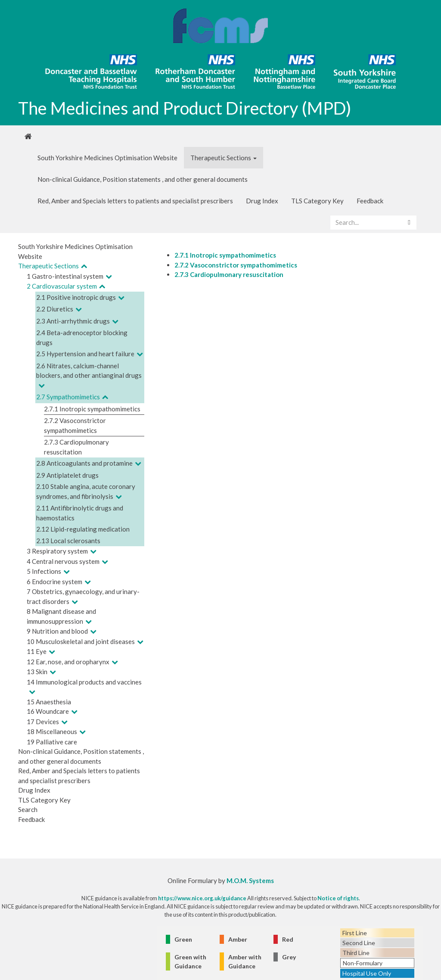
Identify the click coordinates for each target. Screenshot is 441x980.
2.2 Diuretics (55, 309)
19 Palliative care (52, 742)
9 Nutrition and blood (57, 631)
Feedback (370, 201)
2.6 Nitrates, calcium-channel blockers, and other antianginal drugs (89, 371)
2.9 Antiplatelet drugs (67, 475)
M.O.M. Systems (250, 880)
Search (28, 809)
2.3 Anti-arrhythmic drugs (73, 321)
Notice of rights (338, 898)
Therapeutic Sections (224, 158)
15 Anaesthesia (49, 702)
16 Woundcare (48, 711)
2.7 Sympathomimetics (68, 397)
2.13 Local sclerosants (68, 541)
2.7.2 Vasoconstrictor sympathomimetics (236, 265)
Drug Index (262, 201)
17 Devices (43, 722)
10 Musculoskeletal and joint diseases (81, 641)
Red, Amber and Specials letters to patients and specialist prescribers (135, 201)
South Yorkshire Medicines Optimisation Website (107, 158)
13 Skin (37, 672)
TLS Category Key (317, 201)
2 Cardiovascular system (62, 286)
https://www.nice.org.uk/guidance (202, 898)
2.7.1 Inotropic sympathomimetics (92, 409)
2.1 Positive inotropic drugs (76, 297)
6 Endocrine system (54, 582)
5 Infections (44, 571)
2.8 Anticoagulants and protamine (84, 463)
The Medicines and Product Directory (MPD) (185, 108)
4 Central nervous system (63, 561)
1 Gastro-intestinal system (65, 276)
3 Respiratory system (57, 551)
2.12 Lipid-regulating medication (83, 529)
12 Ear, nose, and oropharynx (68, 662)
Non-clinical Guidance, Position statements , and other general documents (143, 179)
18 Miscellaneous (52, 731)
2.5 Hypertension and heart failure (85, 354)
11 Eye (37, 651)
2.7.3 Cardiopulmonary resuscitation (229, 274)
